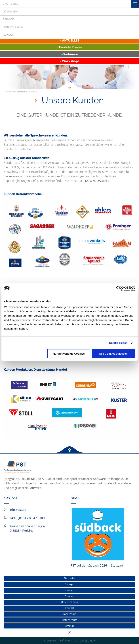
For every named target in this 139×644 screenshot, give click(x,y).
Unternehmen (13, 27)
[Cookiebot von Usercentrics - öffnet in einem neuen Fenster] (119, 288)
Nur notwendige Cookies (69, 354)
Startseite (10, 4)
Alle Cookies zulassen (113, 354)
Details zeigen (118, 343)
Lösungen (10, 12)
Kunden (9, 35)
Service (8, 19)
